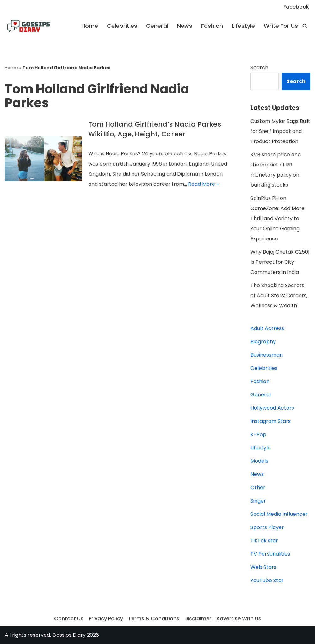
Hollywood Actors (272, 408)
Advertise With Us (239, 619)
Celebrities (122, 26)
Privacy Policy (106, 619)
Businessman (267, 355)
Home (90, 26)
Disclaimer (198, 619)
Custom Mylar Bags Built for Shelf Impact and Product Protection (280, 131)
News (185, 26)
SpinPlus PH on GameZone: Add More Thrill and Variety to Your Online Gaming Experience (278, 218)
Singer (258, 501)
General (157, 26)
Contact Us (69, 619)
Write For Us (281, 26)
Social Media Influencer (279, 514)
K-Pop (258, 434)
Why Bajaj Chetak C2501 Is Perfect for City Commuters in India (280, 262)
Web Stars (263, 567)
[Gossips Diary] (28, 26)
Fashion (212, 26)
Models (259, 461)
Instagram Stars (271, 421)
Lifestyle (243, 26)
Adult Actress (267, 328)
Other (258, 488)
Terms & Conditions (154, 619)
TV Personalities (270, 554)
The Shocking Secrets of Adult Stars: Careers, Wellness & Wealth (279, 295)
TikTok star (264, 541)
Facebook (296, 7)
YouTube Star (267, 580)
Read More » (203, 184)
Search (259, 67)
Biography (263, 342)
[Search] (305, 26)
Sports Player (267, 527)
